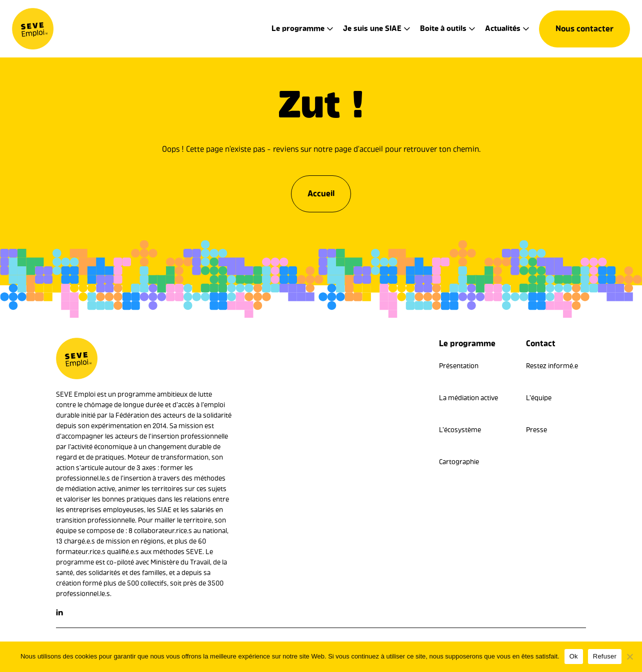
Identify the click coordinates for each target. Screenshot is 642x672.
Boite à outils (443, 28)
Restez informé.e (552, 366)
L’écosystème (460, 430)
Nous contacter (584, 29)
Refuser (605, 656)
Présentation (459, 366)
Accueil (321, 192)
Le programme (298, 28)
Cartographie (459, 462)
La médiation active (468, 398)
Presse (536, 430)
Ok (574, 656)
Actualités (503, 28)
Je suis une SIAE (372, 28)
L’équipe (539, 398)
